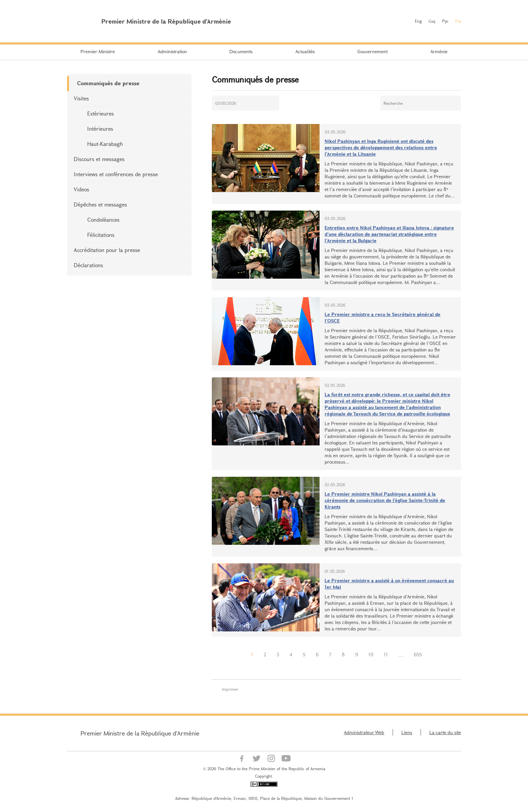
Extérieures (101, 113)
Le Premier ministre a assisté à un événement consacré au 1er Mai (389, 584)
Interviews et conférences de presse (116, 174)
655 (418, 654)
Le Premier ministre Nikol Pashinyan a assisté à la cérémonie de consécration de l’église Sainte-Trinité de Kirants (385, 500)
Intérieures (100, 129)
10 (371, 654)
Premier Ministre (98, 51)
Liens (407, 732)
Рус (445, 21)
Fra (458, 21)
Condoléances (103, 220)
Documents (241, 51)
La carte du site (445, 732)
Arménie (439, 51)
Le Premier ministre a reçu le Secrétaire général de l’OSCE (383, 317)
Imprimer (230, 689)
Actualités (305, 51)
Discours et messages (99, 159)
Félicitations (101, 235)
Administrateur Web (364, 732)
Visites (81, 98)
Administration (172, 51)
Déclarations (88, 265)
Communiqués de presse (108, 83)
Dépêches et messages (100, 204)
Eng (418, 21)
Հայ (432, 21)
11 (386, 654)
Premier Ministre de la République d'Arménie (140, 733)
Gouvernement (372, 51)
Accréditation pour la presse (107, 250)
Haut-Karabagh (105, 144)
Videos (81, 189)
